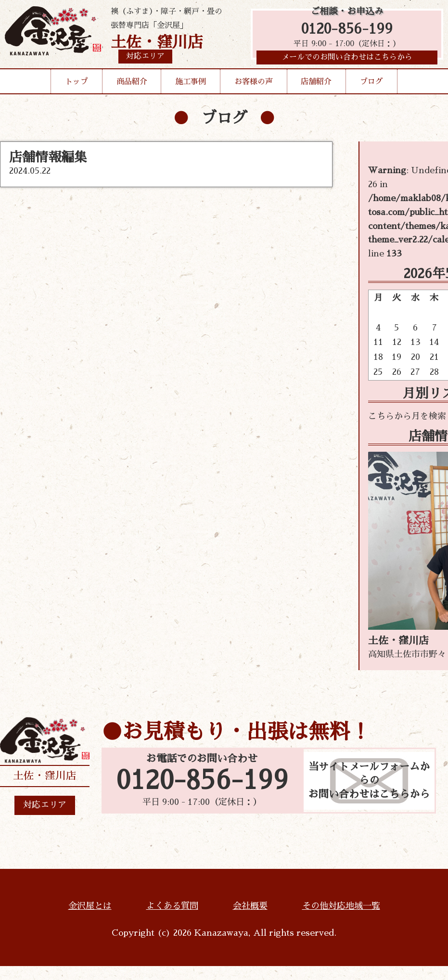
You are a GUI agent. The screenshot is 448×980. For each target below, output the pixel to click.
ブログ (371, 84)
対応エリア (45, 805)
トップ (77, 84)
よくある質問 (172, 906)
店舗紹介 (316, 84)
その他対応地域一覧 (341, 906)
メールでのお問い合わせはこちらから (347, 60)
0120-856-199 (347, 30)
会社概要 (250, 906)
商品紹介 (132, 84)
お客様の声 (254, 84)
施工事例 (191, 84)
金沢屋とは (90, 906)
